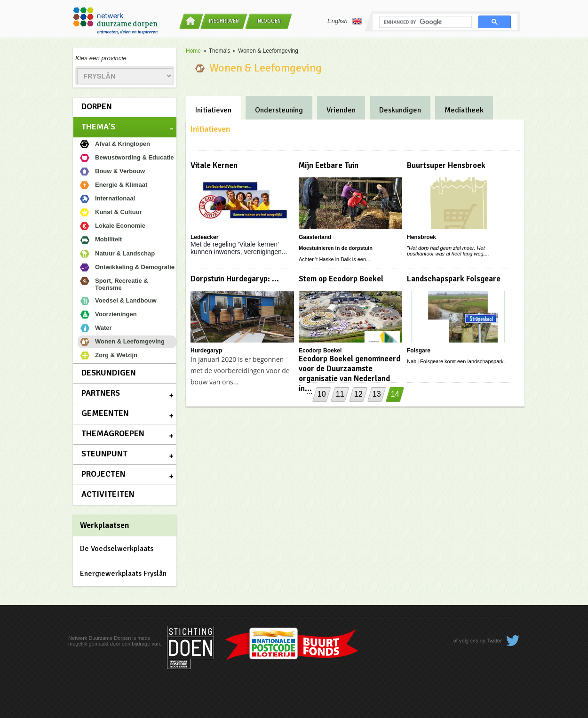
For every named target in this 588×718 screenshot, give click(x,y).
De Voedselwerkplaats (117, 549)
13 (377, 394)
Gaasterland (315, 237)
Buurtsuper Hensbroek (446, 165)
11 (340, 394)
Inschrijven (224, 21)
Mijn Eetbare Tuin (329, 165)
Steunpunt (104, 454)
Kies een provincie (101, 58)
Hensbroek (421, 237)
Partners (101, 393)
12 (358, 394)
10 (322, 394)
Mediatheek (464, 110)
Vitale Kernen (214, 165)
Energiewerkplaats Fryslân (123, 574)
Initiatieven (213, 110)
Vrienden (341, 110)
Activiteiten (108, 494)
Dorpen (97, 106)
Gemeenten (105, 413)
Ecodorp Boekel (320, 351)
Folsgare (419, 351)
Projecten (103, 474)
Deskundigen (109, 373)
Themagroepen (113, 433)
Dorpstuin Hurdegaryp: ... (235, 279)
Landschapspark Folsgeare (454, 279)
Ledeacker (204, 237)
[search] (425, 22)
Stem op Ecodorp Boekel (341, 279)
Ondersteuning (279, 110)
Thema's (98, 127)
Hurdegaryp (206, 351)
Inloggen (269, 21)
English (345, 21)
